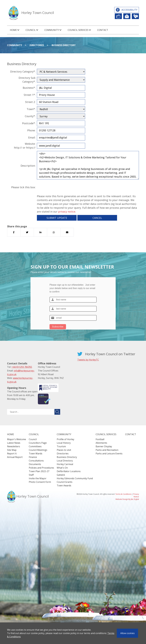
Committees (35, 446)
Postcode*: (29, 123)
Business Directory (64, 45)
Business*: (29, 88)
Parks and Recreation (107, 450)
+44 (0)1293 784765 (22, 367)
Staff (31, 475)
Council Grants (65, 482)
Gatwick (61, 475)
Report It (118, 16)
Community (15, 45)
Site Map (12, 450)
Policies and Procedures (41, 468)
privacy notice (67, 212)
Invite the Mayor (38, 478)
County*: (30, 116)
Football (100, 439)
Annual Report (15, 457)
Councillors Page (38, 443)
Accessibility (129, 10)
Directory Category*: (23, 72)
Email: (32, 137)
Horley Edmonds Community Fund (75, 478)
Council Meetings (38, 450)
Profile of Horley (65, 439)
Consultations (36, 461)
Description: (28, 166)
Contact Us (135, 16)
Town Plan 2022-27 (39, 471)
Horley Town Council (38, 13)
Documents (35, 464)
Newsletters (14, 446)
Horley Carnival (65, 464)
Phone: (31, 130)
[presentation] (58, 187)
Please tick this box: (23, 187)
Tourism (61, 446)
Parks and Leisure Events (109, 454)
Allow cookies (127, 633)
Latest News (14, 443)
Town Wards (36, 454)
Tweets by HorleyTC (88, 360)
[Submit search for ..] (57, 412)
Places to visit (64, 450)
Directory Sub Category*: (27, 80)
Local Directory (65, 461)
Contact (103, 30)
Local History (64, 443)
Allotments (101, 443)
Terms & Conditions (123, 494)
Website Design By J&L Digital (127, 499)
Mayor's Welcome (17, 439)
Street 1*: (30, 95)
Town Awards (64, 485)
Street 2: (30, 102)
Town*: (31, 109)
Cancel (97, 218)
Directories (37, 45)
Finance (33, 457)
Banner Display (104, 446)
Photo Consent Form (40, 482)
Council (33, 439)
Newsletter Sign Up (127, 16)
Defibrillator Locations (69, 471)
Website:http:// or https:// (25, 146)
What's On (62, 468)
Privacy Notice (136, 495)
